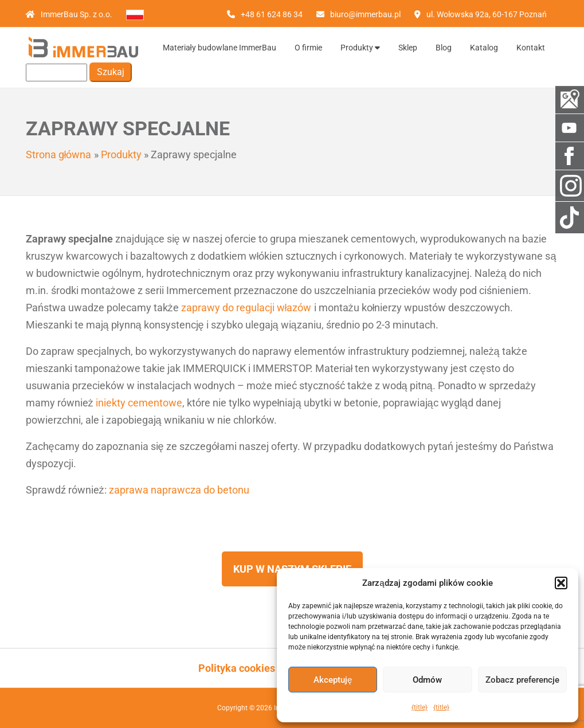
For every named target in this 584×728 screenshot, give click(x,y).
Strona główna (59, 154)
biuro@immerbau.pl (365, 14)
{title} (420, 707)
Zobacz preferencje (522, 680)
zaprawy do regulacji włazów (246, 308)
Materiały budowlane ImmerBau (220, 48)
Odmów (427, 680)
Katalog (484, 48)
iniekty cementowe (139, 403)
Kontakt (531, 48)
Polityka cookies (237, 668)
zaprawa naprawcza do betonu (179, 490)
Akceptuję (333, 680)
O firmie (308, 48)
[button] (561, 583)
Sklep (408, 48)
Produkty (360, 48)
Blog (444, 48)
